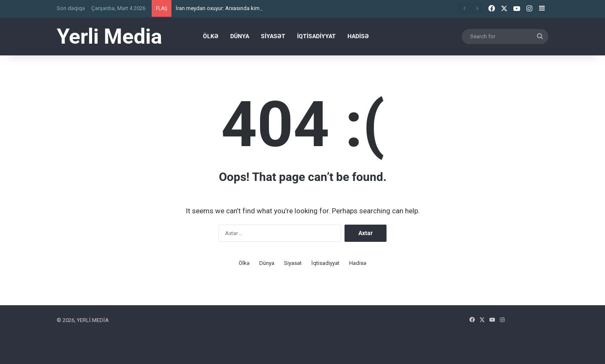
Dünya (240, 36)
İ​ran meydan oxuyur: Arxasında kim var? (223, 8)
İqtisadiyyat (316, 36)
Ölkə (211, 36)
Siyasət (273, 36)
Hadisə (358, 36)
